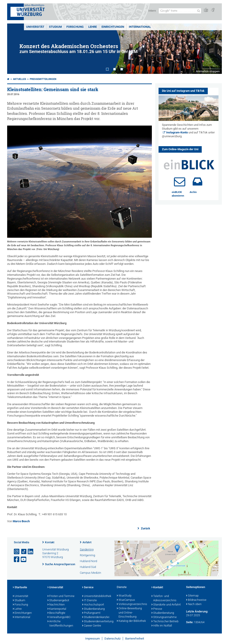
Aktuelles (20, 79)
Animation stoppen (208, 71)
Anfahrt (87, 542)
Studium (55, 27)
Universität (35, 27)
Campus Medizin (90, 573)
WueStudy (124, 596)
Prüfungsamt (91, 613)
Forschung (75, 27)
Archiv (193, 192)
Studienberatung (93, 609)
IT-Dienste (89, 601)
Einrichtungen (113, 27)
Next (214, 49)
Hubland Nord (88, 561)
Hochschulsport (93, 605)
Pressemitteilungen (43, 79)
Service (88, 588)
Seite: (190, 622)
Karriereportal (57, 609)
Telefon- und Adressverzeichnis (164, 598)
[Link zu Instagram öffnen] (17, 552)
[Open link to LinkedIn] (31, 552)
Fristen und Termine (61, 596)
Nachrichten (56, 605)
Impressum (92, 639)
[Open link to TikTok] (24, 552)
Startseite (20, 588)
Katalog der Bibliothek (131, 621)
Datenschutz (112, 639)
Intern (152, 11)
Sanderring (87, 549)
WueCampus (126, 600)
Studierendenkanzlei (96, 617)
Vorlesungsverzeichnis (132, 604)
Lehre (93, 27)
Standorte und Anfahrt (166, 605)
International (140, 27)
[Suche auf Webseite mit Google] (180, 11)
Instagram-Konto (177, 132)
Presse (157, 609)
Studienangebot (58, 601)
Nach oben (194, 604)
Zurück (145, 528)
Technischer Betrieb (165, 622)
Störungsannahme (164, 617)
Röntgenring (87, 555)
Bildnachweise (196, 600)
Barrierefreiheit (135, 639)
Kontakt (50, 542)
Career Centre (92, 626)
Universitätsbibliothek (97, 596)
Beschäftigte (56, 613)
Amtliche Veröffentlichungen (60, 624)
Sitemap (192, 596)
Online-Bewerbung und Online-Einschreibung (129, 613)
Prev (15, 49)
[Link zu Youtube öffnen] (24, 559)
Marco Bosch (21, 521)
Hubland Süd (88, 567)
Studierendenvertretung (97, 622)
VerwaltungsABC (59, 617)
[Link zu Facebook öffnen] (17, 559)
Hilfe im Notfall (162, 626)
